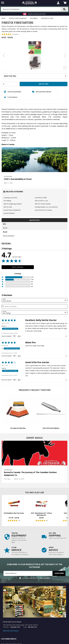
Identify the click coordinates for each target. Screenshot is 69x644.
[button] (18, 277)
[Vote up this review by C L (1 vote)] (15, 356)
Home (3, 18)
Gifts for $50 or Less (41, 201)
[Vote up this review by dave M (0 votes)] (15, 380)
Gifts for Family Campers (43, 204)
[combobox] (34, 300)
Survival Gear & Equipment (12, 210)
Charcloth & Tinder (47, 18)
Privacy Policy (45, 578)
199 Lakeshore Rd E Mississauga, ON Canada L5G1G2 (20, 625)
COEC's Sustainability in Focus (18, 179)
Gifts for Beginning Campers (13, 204)
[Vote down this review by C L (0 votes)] (19, 356)
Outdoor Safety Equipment (18, 18)
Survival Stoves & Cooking (43, 210)
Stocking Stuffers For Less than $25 (46, 207)
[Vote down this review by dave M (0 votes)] (19, 380)
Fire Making (34, 18)
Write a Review (18, 267)
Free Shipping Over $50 (42, 92)
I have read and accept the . (36, 578)
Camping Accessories (10, 198)
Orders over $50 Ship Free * (37, 14)
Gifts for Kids (8, 207)
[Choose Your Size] (34, 76)
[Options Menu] (66, 336)
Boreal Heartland (9, 213)
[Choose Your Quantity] (10, 84)
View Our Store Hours (11, 631)
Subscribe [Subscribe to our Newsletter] (59, 573)
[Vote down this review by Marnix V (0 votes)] (19, 336)
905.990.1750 (32, 627)
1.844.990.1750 (15, 627)
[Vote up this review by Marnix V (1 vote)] (15, 336)
